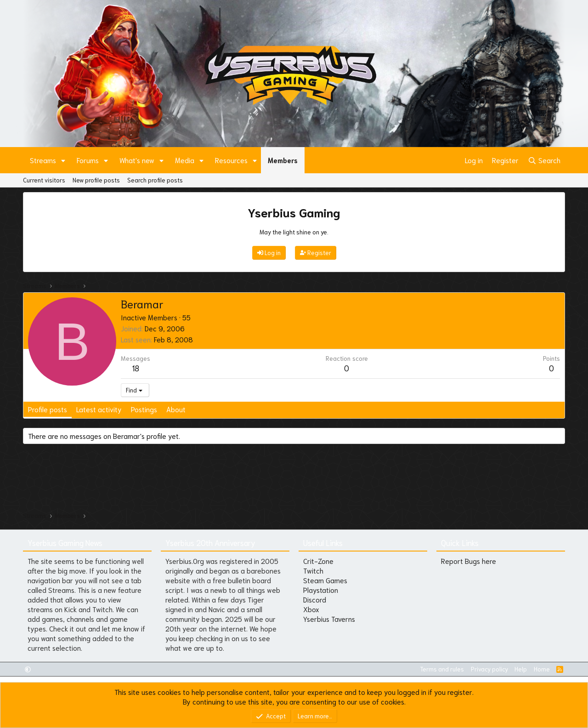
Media (185, 160)
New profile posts (96, 180)
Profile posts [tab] (48, 409)
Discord (315, 599)
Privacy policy (489, 669)
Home (542, 669)
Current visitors (44, 180)
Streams (43, 160)
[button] (63, 160)
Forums (88, 160)
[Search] (544, 160)
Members (283, 160)
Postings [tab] (144, 409)
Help (521, 669)
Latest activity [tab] (99, 409)
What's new (137, 160)
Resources (231, 160)
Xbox (311, 609)
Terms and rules (442, 669)
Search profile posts (155, 180)
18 (136, 368)
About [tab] (176, 409)
